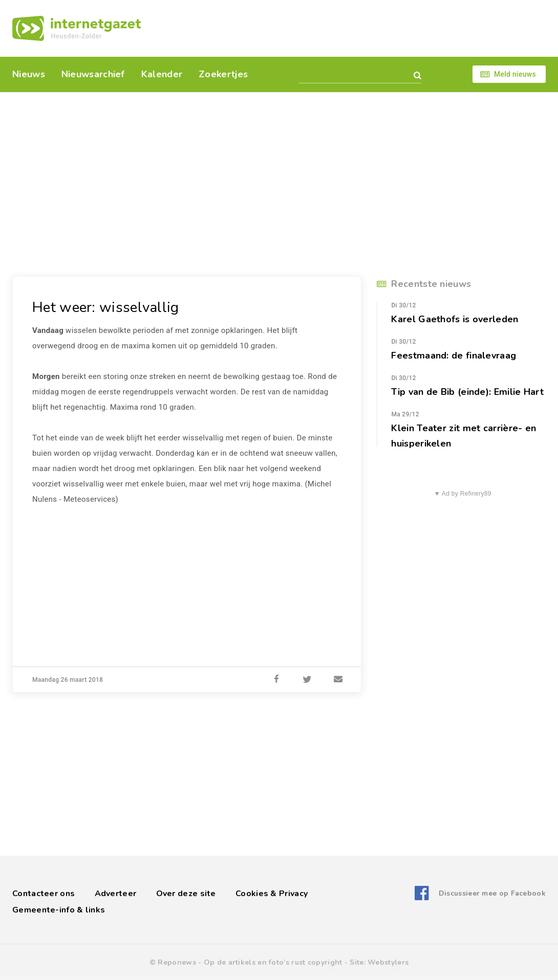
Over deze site (186, 894)
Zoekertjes (223, 74)
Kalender (162, 74)
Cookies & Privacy (272, 894)
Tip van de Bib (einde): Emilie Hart (467, 392)
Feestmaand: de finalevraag (454, 355)
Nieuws (29, 74)
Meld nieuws (515, 74)
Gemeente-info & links (59, 910)
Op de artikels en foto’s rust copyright (273, 962)
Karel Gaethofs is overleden (455, 319)
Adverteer (116, 894)
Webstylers (388, 962)
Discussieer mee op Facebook (492, 893)
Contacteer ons (44, 894)
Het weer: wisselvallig (106, 307)
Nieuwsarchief (93, 74)
